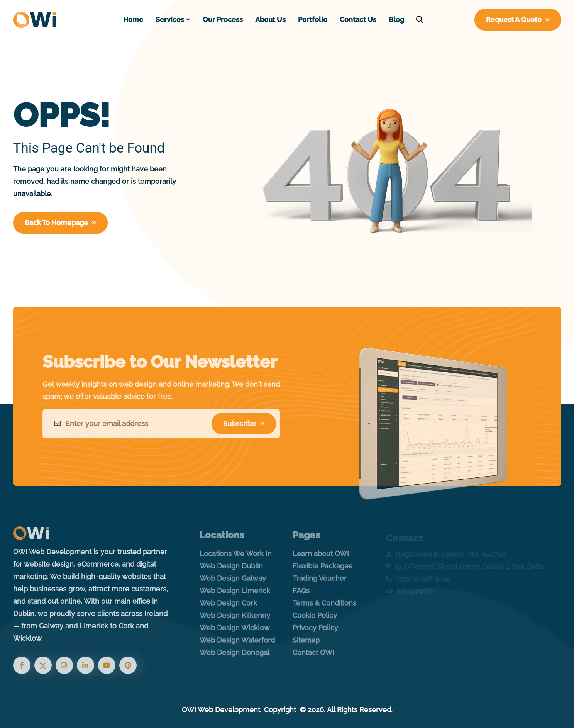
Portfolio (313, 20)
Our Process (223, 20)
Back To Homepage (60, 223)
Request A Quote (518, 20)
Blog (396, 20)
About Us (270, 20)
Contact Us (358, 20)
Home (133, 20)
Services (170, 20)
